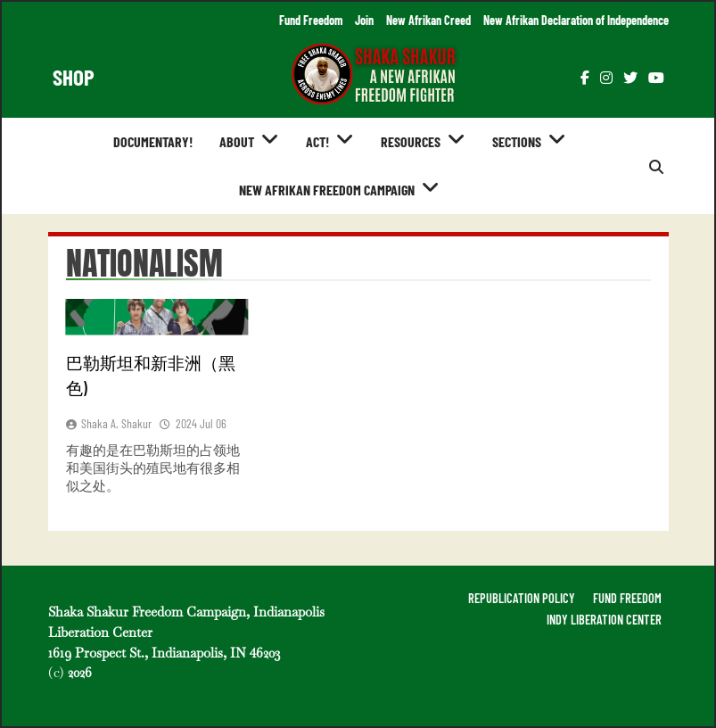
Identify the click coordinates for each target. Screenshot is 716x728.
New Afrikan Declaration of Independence (576, 20)
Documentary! (153, 141)
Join (364, 20)
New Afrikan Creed (428, 20)
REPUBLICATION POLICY (522, 598)
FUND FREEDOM (627, 598)
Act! (317, 141)
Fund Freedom (311, 20)
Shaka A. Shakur (116, 423)
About (237, 141)
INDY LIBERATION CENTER (604, 620)
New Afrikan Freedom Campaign (327, 190)
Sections (517, 141)
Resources (411, 141)
